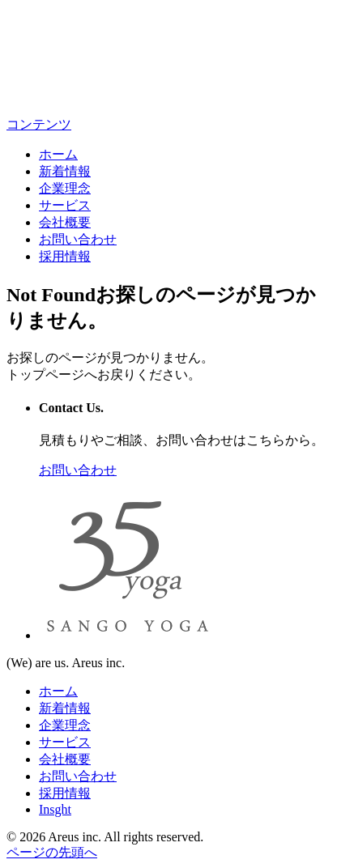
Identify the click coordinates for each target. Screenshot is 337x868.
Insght (55, 809)
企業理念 (65, 188)
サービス (65, 205)
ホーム (58, 154)
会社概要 (65, 222)
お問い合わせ (78, 239)
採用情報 (65, 256)
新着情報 (65, 171)
